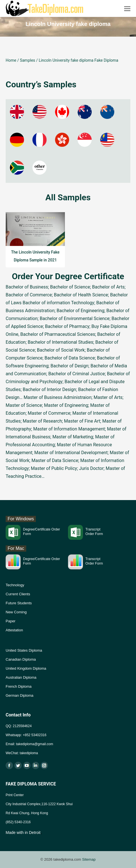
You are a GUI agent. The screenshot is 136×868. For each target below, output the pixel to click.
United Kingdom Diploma (26, 668)
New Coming (16, 612)
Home (11, 60)
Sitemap (89, 859)
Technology (15, 585)
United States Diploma (24, 650)
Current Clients (18, 594)
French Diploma (19, 686)
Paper (11, 621)
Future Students (19, 603)
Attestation (14, 630)
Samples (27, 60)
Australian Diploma (21, 677)
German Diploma (19, 695)
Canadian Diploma (21, 659)
